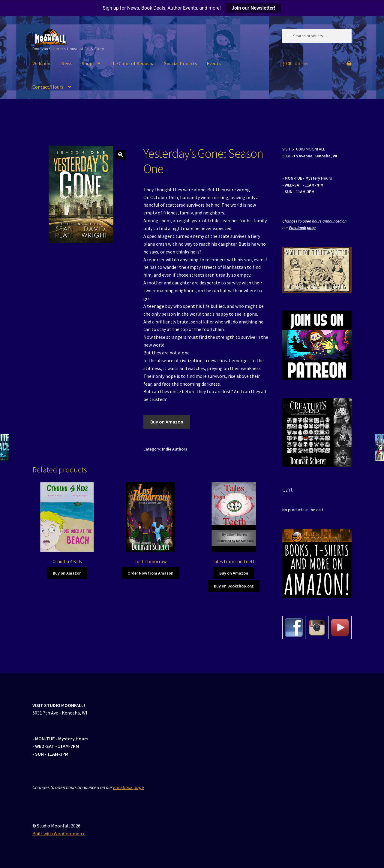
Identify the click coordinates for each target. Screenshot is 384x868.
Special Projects (181, 63)
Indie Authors (175, 449)
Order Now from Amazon (150, 573)
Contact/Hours (48, 87)
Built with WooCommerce (59, 833)
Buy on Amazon (167, 422)
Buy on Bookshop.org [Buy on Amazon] (234, 586)
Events (214, 63)
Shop (87, 63)
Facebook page (302, 228)
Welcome (42, 63)
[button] (121, 155)
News (67, 63)
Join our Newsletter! (253, 8)
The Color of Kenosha (132, 63)
